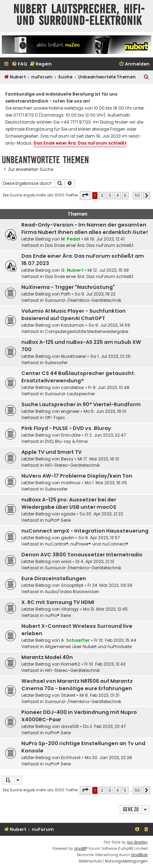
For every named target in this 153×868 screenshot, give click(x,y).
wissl (66, 561)
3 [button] (110, 195)
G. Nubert (72, 270)
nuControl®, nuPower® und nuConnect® (87, 544)
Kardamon (73, 325)
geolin (68, 538)
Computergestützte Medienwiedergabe (86, 331)
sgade (68, 514)
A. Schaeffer (75, 640)
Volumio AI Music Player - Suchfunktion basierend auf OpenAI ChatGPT (74, 315)
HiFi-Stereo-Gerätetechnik (72, 465)
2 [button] (102, 195)
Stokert (68, 695)
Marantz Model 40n (47, 657)
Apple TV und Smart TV (51, 452)
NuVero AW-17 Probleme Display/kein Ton (77, 476)
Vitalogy (70, 609)
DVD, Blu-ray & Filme (66, 441)
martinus (71, 483)
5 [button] (125, 195)
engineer (70, 411)
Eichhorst (71, 758)
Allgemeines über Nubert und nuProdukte (88, 647)
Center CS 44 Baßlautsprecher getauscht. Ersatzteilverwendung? (78, 377)
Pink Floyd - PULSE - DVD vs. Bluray (66, 428)
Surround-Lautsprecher (70, 394)
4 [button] (117, 195)
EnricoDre (71, 435)
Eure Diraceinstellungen (54, 578)
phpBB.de (139, 855)
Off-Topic (55, 418)
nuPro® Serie (58, 520)
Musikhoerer (74, 356)
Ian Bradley (137, 842)
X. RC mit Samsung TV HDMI (58, 602)
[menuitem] (19, 64)
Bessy (67, 459)
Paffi (66, 294)
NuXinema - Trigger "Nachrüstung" (68, 287)
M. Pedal (71, 239)
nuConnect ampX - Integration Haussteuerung (85, 531)
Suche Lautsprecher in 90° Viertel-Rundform (81, 404)
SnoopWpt (72, 585)
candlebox (72, 387)
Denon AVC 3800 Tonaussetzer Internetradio (82, 555)
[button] (85, 195)
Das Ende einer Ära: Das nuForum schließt (80, 143)
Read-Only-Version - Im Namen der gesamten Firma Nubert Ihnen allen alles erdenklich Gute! (85, 228)
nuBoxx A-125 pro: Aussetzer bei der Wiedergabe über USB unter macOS (69, 503)
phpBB (80, 849)
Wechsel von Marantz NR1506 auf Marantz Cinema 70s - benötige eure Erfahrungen (77, 685)
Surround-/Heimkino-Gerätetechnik (83, 300)
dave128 (70, 726)
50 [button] (137, 195)
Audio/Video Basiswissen (72, 592)
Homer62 (71, 664)
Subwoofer (56, 363)
